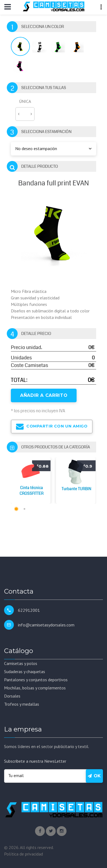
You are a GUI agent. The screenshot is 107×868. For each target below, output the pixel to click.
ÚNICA (25, 101)
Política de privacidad (23, 854)
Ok (94, 776)
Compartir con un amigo (52, 427)
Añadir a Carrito (44, 395)
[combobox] (53, 149)
